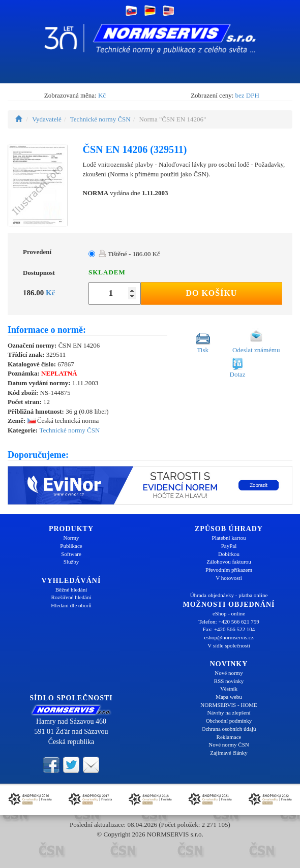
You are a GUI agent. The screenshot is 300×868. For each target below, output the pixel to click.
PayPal (229, 546)
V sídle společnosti (229, 645)
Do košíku (211, 293)
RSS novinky (229, 681)
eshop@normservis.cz (229, 637)
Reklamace (229, 737)
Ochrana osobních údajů (229, 729)
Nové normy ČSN (229, 745)
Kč (102, 95)
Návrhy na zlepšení (229, 712)
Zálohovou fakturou (229, 562)
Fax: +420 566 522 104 (229, 629)
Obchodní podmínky (229, 721)
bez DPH (247, 95)
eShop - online (229, 613)
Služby (71, 562)
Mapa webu (229, 697)
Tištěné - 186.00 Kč (129, 254)
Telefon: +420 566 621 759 (229, 622)
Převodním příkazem (229, 570)
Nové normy (229, 673)
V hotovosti (229, 578)
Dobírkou (229, 554)
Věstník (229, 689)
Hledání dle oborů (71, 605)
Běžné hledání (71, 590)
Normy (71, 538)
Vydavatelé (47, 119)
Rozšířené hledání (71, 597)
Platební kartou (229, 538)
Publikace (71, 546)
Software (71, 554)
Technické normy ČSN (100, 119)
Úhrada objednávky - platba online (229, 595)
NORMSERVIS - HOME (229, 705)
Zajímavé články (229, 753)
